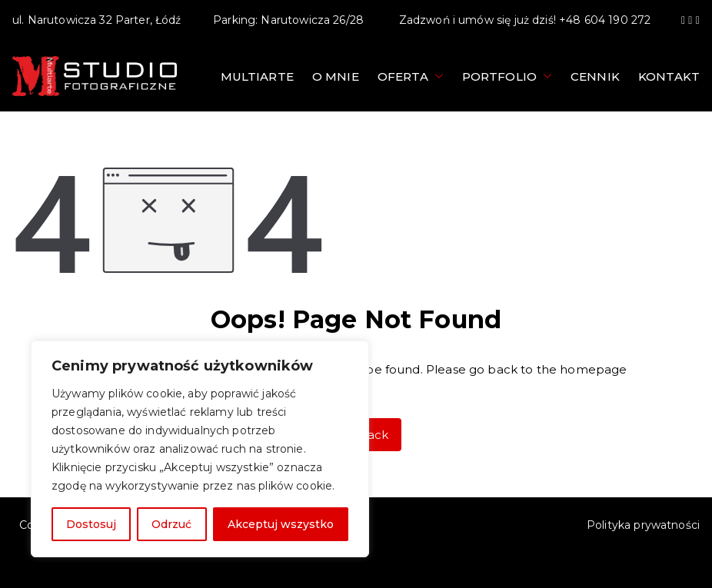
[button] (436, 76)
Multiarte (257, 76)
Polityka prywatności (643, 525)
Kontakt (669, 76)
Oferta (411, 76)
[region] (200, 449)
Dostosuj (91, 524)
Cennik (595, 76)
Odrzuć (171, 524)
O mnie (336, 76)
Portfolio (507, 76)
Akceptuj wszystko (281, 524)
